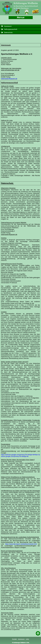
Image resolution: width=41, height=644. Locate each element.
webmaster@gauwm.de (9, 79)
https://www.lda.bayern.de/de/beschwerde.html (21, 544)
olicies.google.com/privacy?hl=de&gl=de (15, 456)
